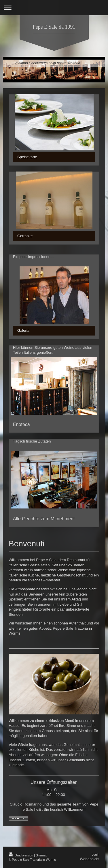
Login (95, 854)
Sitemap (41, 855)
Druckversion (21, 855)
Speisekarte (27, 157)
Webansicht (90, 859)
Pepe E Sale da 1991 (54, 27)
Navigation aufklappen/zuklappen (54, 8)
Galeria (23, 330)
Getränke (25, 236)
